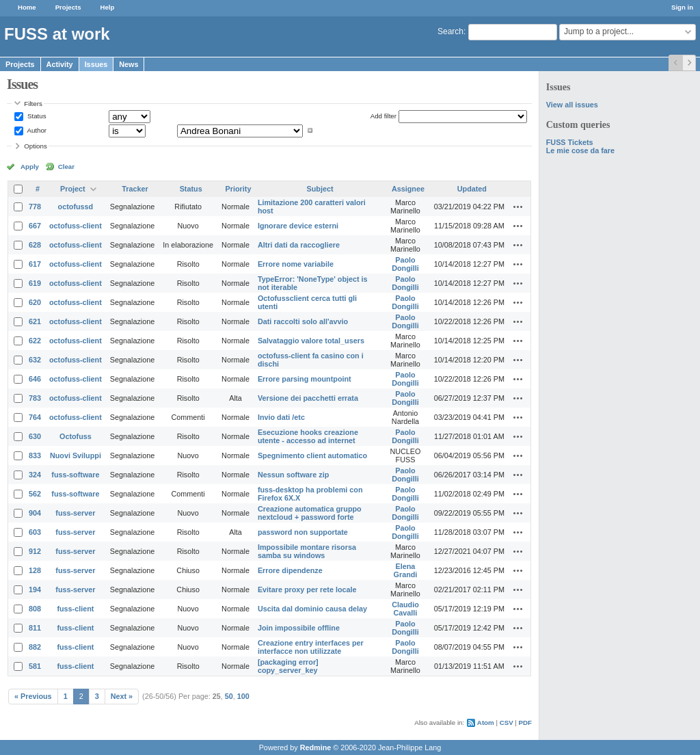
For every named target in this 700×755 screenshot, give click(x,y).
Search (450, 31)
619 (35, 283)
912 (35, 551)
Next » (122, 696)
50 (229, 696)
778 (35, 207)
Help (108, 7)
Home (27, 7)
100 (243, 696)
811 (35, 628)
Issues (96, 64)
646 (35, 379)
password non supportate (303, 532)
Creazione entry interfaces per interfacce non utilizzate (311, 647)
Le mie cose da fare (580, 150)
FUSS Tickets (570, 142)
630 (35, 436)
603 (35, 532)
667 (35, 226)
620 (35, 302)
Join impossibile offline (299, 628)
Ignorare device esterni (298, 226)
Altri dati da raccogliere (299, 245)
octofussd (76, 207)
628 (35, 245)
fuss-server (75, 513)
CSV (507, 723)
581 (35, 666)
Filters (33, 104)
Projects (68, 7)
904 (35, 513)
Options (36, 146)
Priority (239, 189)
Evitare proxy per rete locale (307, 590)
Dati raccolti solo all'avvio (303, 321)
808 (35, 609)
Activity (60, 64)
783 (35, 398)
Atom (486, 723)
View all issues (572, 105)
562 (35, 494)
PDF (525, 723)
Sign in (682, 7)
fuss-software (75, 475)
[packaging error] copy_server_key (288, 666)
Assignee (408, 189)
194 (35, 590)
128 (35, 570)
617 (35, 264)
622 (35, 341)
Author (36, 130)
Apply (30, 167)
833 (35, 455)
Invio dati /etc (281, 417)
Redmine (316, 747)
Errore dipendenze (290, 570)
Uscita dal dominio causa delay (312, 609)
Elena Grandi (406, 570)
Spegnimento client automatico (312, 455)
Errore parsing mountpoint (305, 379)
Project (73, 189)
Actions (518, 207)
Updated (472, 189)
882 (35, 647)
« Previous (33, 696)
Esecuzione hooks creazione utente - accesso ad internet (308, 436)
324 (35, 475)
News (129, 64)
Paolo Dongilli (405, 264)
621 (35, 321)
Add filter (383, 116)
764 (35, 417)
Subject (320, 189)
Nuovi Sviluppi (76, 455)
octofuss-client (76, 226)
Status (36, 116)
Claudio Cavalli (405, 609)
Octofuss (76, 436)
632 (35, 360)
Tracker (135, 189)
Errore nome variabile (296, 264)
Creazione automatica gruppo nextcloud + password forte (310, 513)
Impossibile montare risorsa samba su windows (307, 551)
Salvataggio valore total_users (311, 341)
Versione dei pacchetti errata (308, 398)
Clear (66, 167)
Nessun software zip (293, 475)
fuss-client (75, 609)
